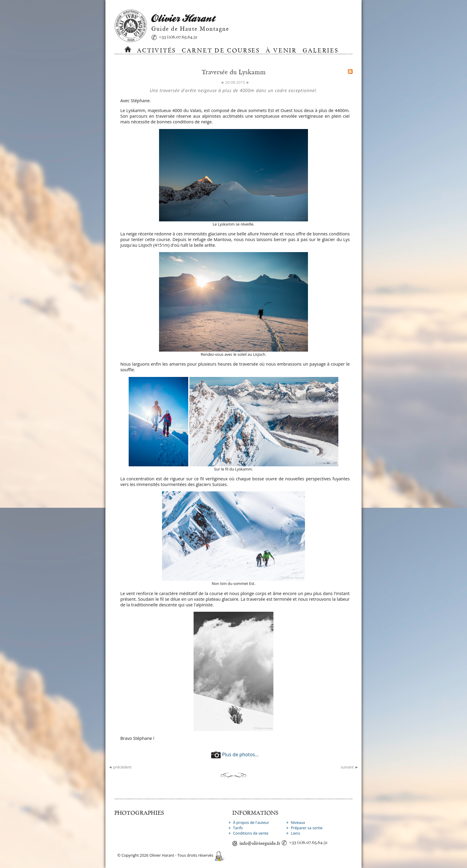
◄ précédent (120, 767)
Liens (295, 833)
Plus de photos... (235, 754)
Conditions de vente (251, 833)
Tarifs (238, 828)
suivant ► (350, 767)
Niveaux (298, 822)
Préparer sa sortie (307, 828)
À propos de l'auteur (251, 822)
